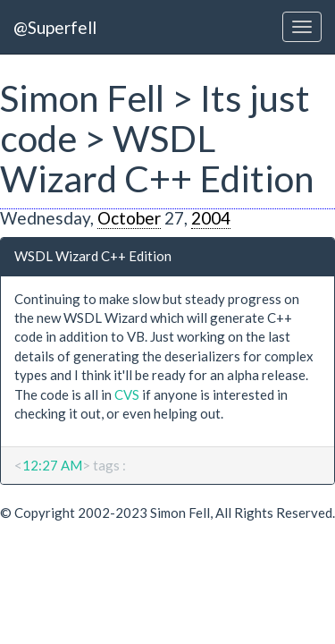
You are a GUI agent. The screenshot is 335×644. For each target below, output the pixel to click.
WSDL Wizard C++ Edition (93, 256)
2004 (211, 218)
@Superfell (55, 27)
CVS (127, 394)
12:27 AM (52, 465)
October (129, 218)
